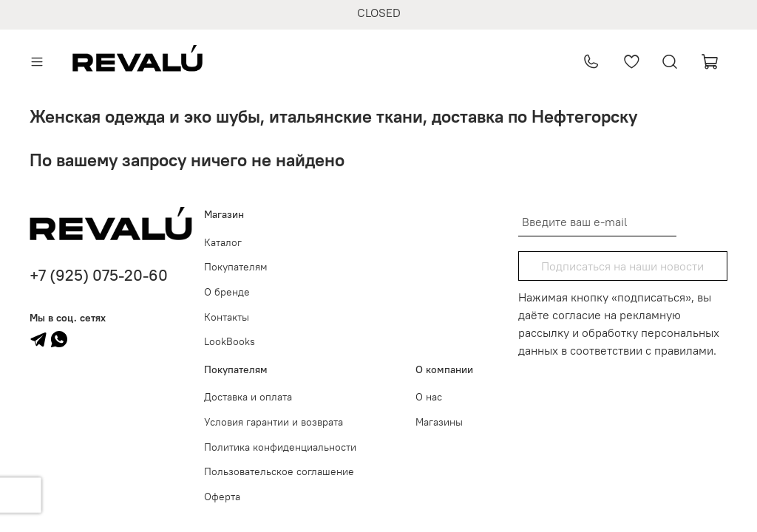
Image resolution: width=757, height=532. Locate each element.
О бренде (227, 292)
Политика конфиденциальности (280, 447)
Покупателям (236, 267)
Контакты (227, 317)
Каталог (223, 242)
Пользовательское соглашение (279, 471)
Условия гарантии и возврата (274, 422)
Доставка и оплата (248, 397)
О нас (429, 397)
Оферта (222, 497)
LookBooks (230, 341)
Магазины (439, 422)
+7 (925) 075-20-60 (99, 275)
